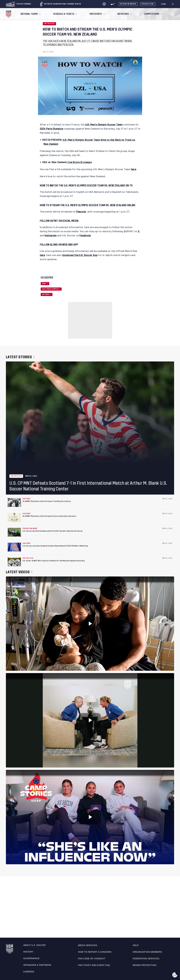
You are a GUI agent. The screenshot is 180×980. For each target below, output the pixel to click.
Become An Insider (128, 4)
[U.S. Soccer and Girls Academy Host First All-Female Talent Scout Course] (14, 532)
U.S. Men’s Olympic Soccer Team (104, 125)
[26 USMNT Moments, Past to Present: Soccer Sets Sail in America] (14, 517)
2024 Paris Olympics (52, 129)
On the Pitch (49, 24)
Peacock (81, 212)
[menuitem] (31, 14)
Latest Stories (20, 357)
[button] (174, 4)
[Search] (173, 4)
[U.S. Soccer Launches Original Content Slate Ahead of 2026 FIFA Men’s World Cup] (14, 547)
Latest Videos (19, 572)
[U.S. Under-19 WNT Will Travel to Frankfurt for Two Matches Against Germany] (14, 562)
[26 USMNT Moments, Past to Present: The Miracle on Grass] (14, 502)
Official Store (148, 4)
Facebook (85, 236)
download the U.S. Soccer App (80, 255)
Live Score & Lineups (80, 162)
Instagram (50, 236)
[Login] (163, 4)
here (133, 169)
